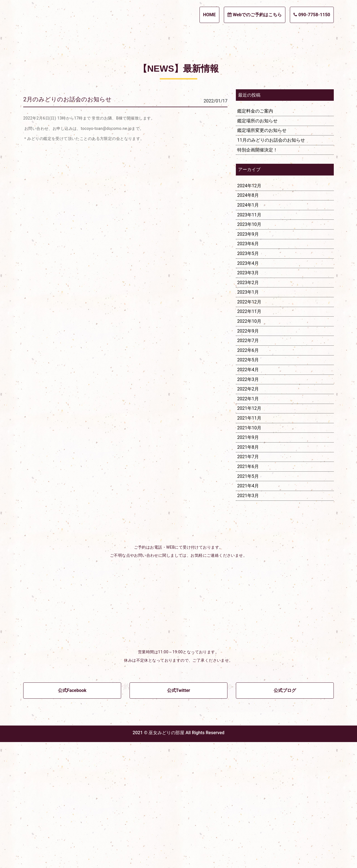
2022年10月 (249, 447)
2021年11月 (249, 544)
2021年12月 (249, 534)
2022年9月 (248, 457)
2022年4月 (248, 496)
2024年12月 (249, 311)
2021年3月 (248, 621)
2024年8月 (248, 321)
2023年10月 (249, 350)
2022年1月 (248, 524)
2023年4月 (248, 389)
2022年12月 (249, 428)
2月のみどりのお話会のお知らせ (67, 225)
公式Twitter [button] (179, 816)
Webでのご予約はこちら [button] (255, 15)
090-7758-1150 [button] (312, 15)
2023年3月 (248, 399)
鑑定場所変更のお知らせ (262, 256)
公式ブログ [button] (285, 816)
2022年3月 (248, 505)
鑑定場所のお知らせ (257, 246)
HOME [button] (209, 15)
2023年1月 (248, 418)
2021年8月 (248, 573)
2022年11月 (249, 437)
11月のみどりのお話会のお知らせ (271, 266)
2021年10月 (249, 554)
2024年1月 (248, 331)
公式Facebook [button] (72, 816)
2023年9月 (248, 360)
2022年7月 (248, 466)
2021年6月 (248, 592)
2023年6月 (248, 370)
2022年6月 (248, 476)
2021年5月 (248, 602)
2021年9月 (248, 563)
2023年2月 (248, 408)
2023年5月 (248, 379)
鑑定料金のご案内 (255, 237)
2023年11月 (249, 341)
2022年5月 (248, 486)
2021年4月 (248, 612)
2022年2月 (248, 515)
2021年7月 (248, 583)
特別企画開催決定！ (257, 276)
